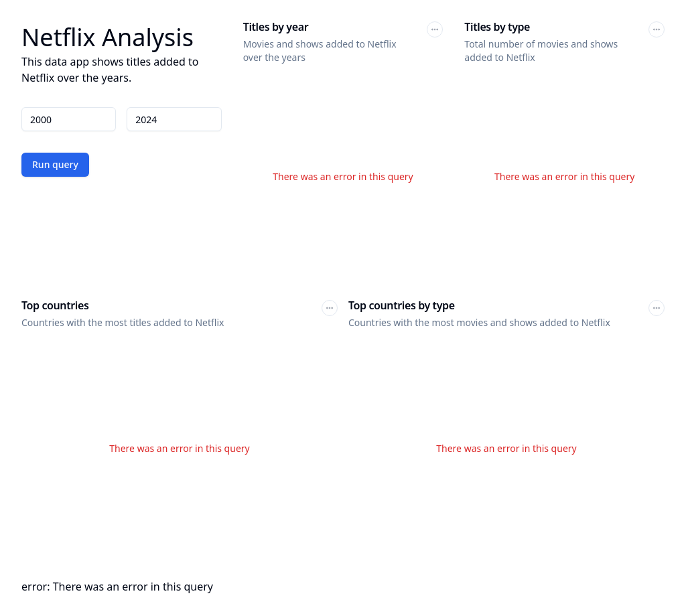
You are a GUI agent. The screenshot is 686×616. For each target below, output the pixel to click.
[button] (435, 29)
